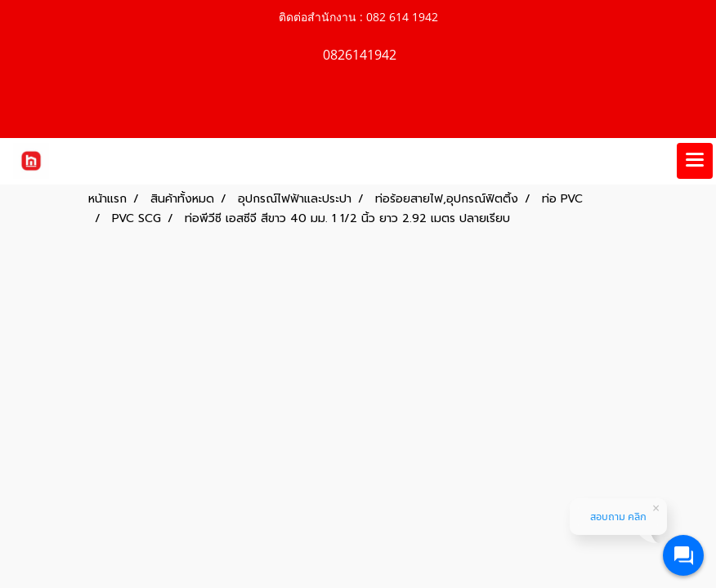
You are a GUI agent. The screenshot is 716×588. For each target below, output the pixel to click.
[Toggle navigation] (695, 161)
